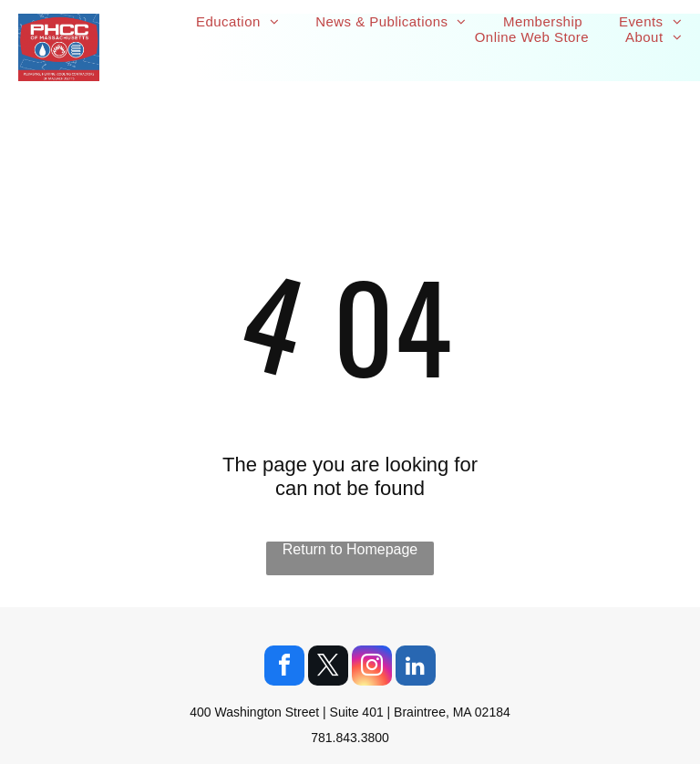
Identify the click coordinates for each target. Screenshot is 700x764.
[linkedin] (416, 668)
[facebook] (284, 668)
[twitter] (328, 668)
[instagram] (372, 668)
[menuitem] (237, 21)
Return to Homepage (350, 549)
